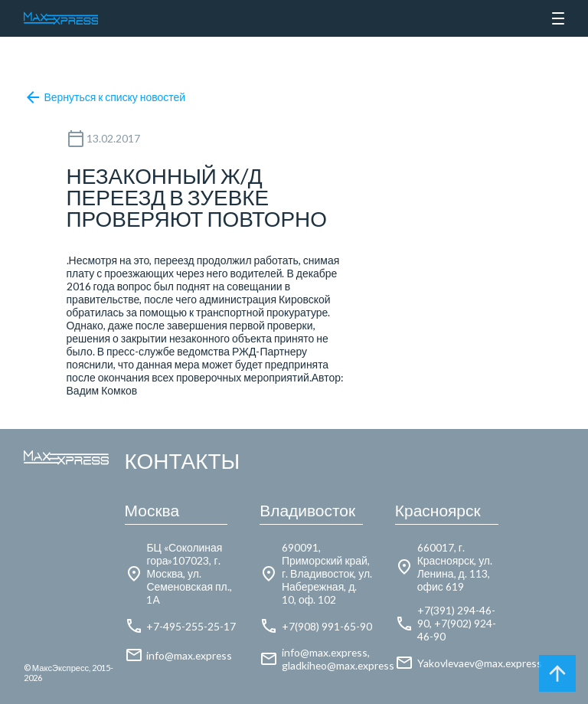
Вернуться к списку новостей (105, 97)
